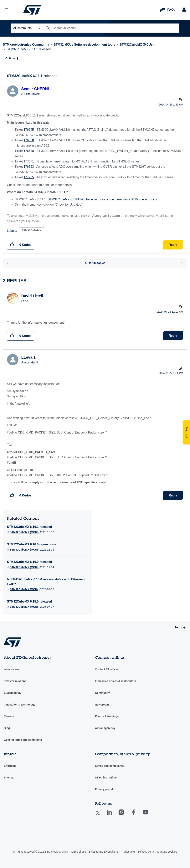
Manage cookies (167, 852)
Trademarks (128, 852)
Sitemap (9, 778)
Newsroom (102, 705)
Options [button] (10, 58)
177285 (29, 177)
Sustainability (13, 693)
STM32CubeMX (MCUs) (137, 45)
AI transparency (105, 728)
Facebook (137, 815)
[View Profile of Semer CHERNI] (35, 89)
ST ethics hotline (106, 778)
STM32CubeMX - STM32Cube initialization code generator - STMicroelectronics (102, 199)
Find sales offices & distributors (116, 681)
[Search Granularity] (27, 28)
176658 (29, 151)
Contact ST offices (107, 669)
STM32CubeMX (31, 230)
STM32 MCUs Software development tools (84, 45)
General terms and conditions (23, 740)
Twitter (101, 815)
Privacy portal (104, 789)
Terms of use (78, 852)
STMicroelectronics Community (32, 10)
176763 (29, 167)
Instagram (125, 815)
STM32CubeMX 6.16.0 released (29, 562)
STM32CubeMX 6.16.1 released (29, 527)
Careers (9, 716)
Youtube (149, 815)
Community (103, 693)
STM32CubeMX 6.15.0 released (29, 601)
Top (177, 627)
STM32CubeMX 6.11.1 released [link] (29, 49)
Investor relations (15, 681)
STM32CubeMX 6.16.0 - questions (31, 544)
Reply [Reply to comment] (173, 336)
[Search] (111, 28)
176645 (29, 130)
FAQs (171, 10)
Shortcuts (10, 766)
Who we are (11, 669)
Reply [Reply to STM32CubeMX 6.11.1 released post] (173, 245)
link (47, 185)
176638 (29, 140)
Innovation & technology (20, 705)
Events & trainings (107, 716)
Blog (7, 728)
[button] (12, 245)
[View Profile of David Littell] (32, 296)
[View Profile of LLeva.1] (28, 357)
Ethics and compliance (110, 766)
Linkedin (113, 815)
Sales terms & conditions (104, 852)
